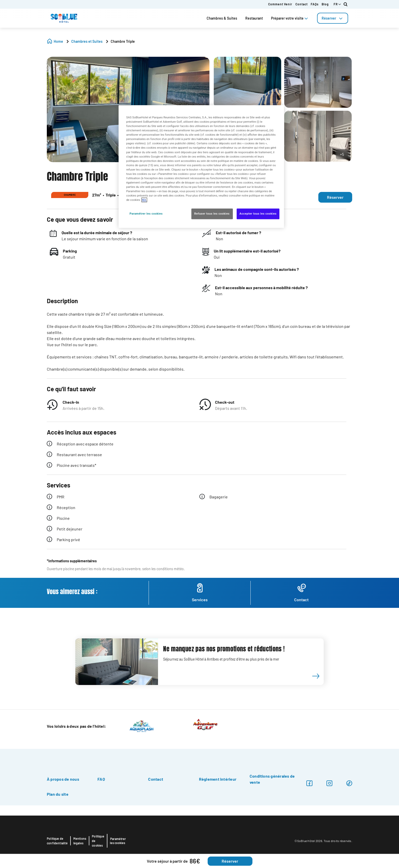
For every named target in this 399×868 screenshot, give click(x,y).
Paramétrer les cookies (118, 841)
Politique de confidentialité (57, 841)
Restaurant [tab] (254, 18)
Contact (302, 4)
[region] (201, 166)
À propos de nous (63, 779)
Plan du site (58, 794)
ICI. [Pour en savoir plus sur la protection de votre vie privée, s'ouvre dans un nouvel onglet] (144, 200)
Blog (325, 4)
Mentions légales (80, 841)
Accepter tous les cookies (258, 214)
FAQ (101, 779)
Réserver (333, 18)
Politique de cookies (98, 841)
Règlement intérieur (218, 779)
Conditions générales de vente (272, 779)
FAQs (315, 4)
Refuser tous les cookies (212, 214)
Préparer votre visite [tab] (290, 18)
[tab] (333, 18)
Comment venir (280, 4)
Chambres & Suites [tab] (222, 18)
